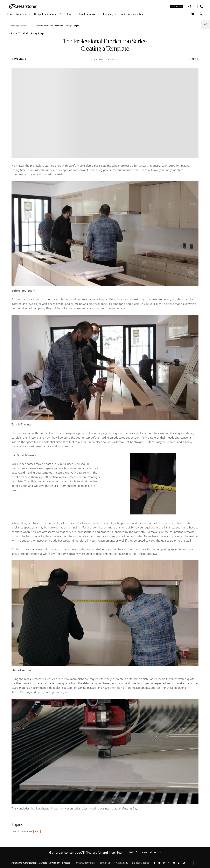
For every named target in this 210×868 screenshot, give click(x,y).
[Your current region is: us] (191, 7)
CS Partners (176, 7)
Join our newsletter (145, 852)
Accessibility (122, 863)
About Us (17, 863)
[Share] (206, 24)
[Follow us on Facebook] (154, 863)
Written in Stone (27, 26)
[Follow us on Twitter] (159, 863)
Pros (37, 831)
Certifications (30, 863)
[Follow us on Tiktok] (184, 863)
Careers (43, 863)
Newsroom (54, 863)
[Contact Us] (201, 6)
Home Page (14, 26)
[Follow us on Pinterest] (169, 863)
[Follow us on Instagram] (164, 863)
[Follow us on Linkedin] (179, 863)
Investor (66, 863)
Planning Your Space (23, 831)
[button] (19, 14)
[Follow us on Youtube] (174, 863)
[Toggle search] (201, 14)
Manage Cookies (141, 863)
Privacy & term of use (85, 863)
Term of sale (106, 863)
